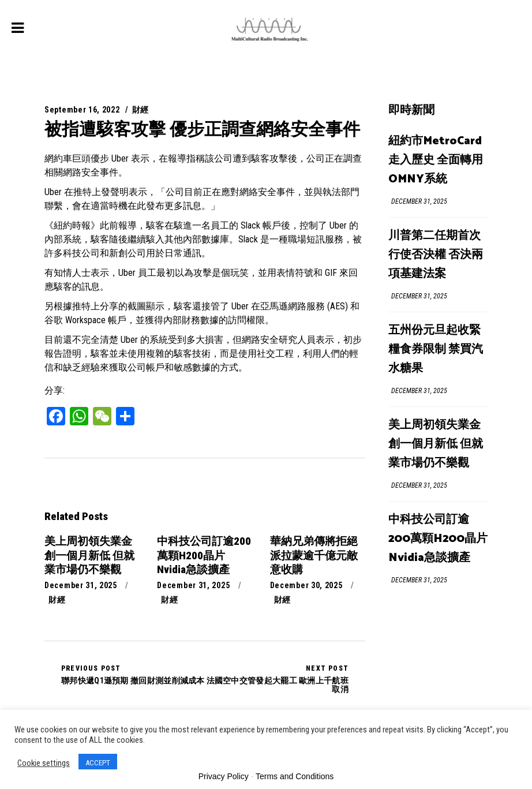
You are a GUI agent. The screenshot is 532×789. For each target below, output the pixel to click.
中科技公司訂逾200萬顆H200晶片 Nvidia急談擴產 (438, 539)
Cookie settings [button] (44, 763)
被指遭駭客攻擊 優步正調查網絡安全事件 (202, 129)
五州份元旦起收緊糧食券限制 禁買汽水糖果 (436, 349)
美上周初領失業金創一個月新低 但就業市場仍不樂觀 (436, 444)
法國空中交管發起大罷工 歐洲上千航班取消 (277, 679)
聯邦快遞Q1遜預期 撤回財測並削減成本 (133, 675)
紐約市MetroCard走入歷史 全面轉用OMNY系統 (436, 160)
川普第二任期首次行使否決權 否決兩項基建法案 (436, 255)
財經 (141, 110)
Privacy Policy (224, 776)
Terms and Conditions (295, 776)
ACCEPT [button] (98, 763)
